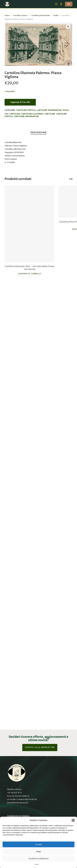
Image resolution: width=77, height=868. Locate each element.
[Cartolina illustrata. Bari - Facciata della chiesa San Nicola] (30, 224)
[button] (73, 820)
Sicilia (56, 15)
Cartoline (50, 114)
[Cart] (61, 4)
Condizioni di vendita (18, 816)
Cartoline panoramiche (40, 15)
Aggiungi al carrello (20, 102)
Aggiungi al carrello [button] (30, 274)
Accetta (38, 844)
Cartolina (15, 114)
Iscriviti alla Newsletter (40, 748)
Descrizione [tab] (38, 133)
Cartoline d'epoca (20, 15)
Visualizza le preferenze (39, 858)
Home (7, 15)
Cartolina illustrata (32, 114)
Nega (38, 851)
